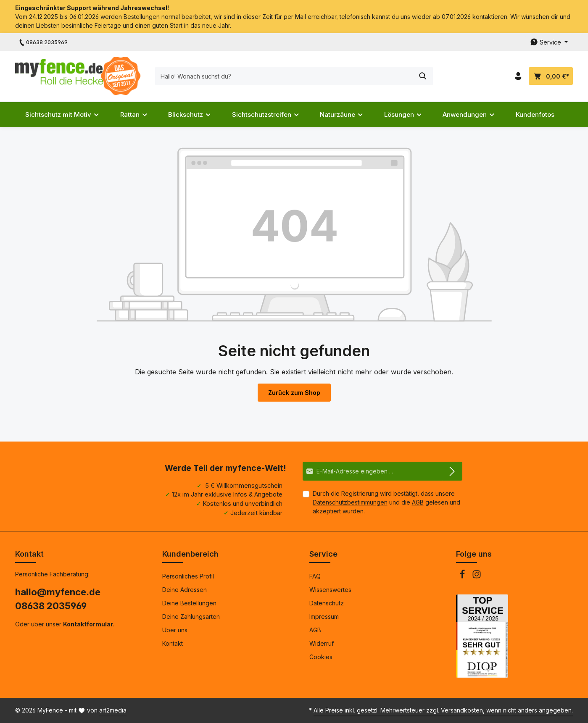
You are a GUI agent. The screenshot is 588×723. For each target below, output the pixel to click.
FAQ (315, 576)
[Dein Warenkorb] (551, 76)
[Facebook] (463, 577)
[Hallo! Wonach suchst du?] (285, 76)
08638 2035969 (51, 606)
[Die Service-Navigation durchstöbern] (549, 42)
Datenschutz (327, 603)
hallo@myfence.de (58, 592)
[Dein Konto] (518, 76)
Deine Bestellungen (189, 603)
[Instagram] (477, 577)
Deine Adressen (185, 590)
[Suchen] (423, 76)
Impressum (324, 617)
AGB (418, 502)
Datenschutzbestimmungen (350, 502)
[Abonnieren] (452, 471)
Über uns (175, 630)
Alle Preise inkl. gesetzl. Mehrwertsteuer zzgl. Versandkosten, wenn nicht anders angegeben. (443, 710)
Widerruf (322, 643)
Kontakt (173, 643)
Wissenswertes (330, 590)
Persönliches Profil (188, 576)
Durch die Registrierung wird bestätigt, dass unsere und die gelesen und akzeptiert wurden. (386, 502)
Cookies (321, 657)
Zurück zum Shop (294, 393)
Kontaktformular (88, 624)
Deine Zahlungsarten (191, 617)
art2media (113, 710)
